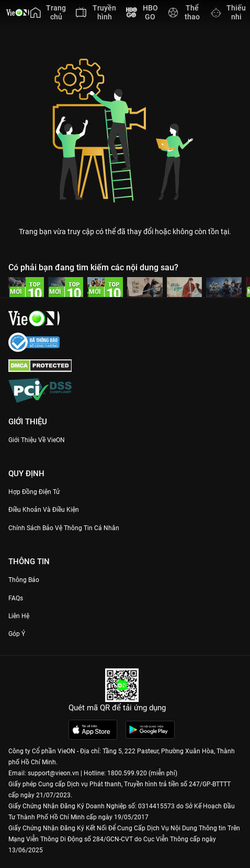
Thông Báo (24, 580)
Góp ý (17, 634)
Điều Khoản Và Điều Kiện (44, 510)
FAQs (16, 598)
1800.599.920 (127, 773)
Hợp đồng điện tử (34, 492)
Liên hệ (19, 616)
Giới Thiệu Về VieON (37, 440)
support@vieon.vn (53, 773)
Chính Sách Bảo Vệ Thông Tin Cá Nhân (64, 528)
